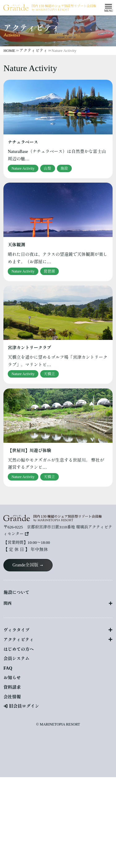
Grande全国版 (25, 565)
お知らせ (12, 678)
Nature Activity (23, 168)
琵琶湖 (49, 271)
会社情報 (12, 697)
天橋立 (49, 374)
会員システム (16, 659)
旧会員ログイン (24, 706)
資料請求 (12, 687)
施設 (64, 168)
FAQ (8, 668)
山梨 (48, 168)
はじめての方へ (19, 649)
